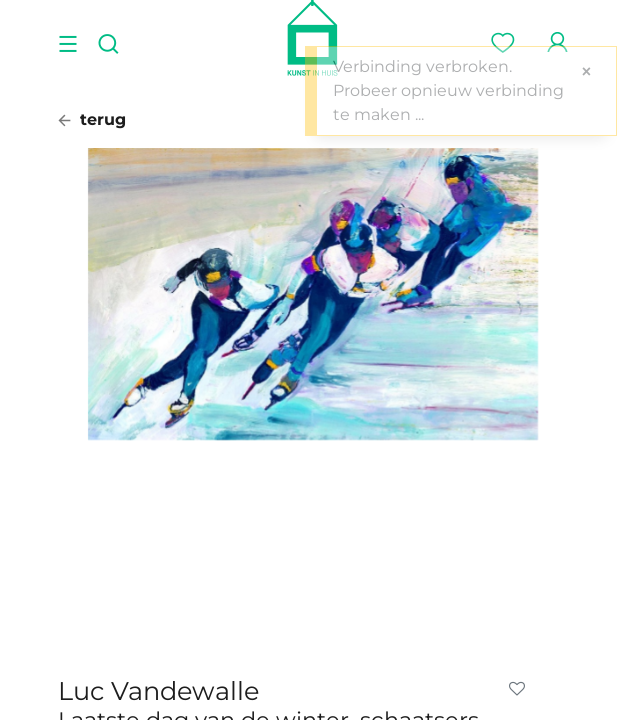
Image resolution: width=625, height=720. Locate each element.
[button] (521, 689)
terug (92, 119)
